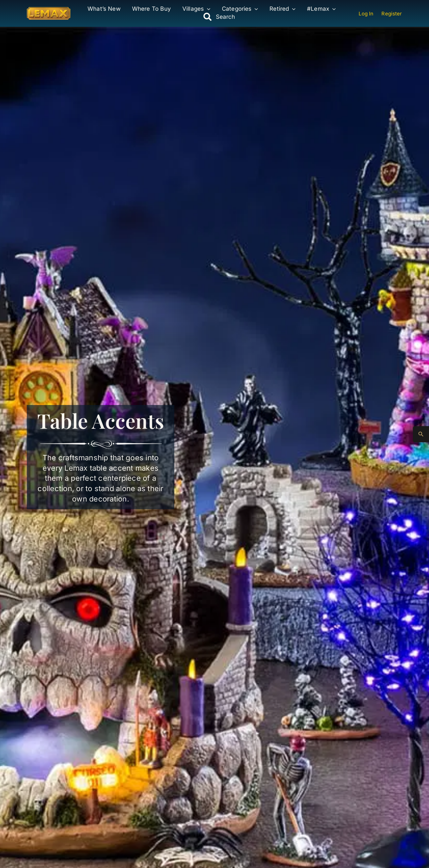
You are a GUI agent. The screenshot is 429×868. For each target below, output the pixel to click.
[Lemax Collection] (49, 10)
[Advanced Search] (421, 434)
